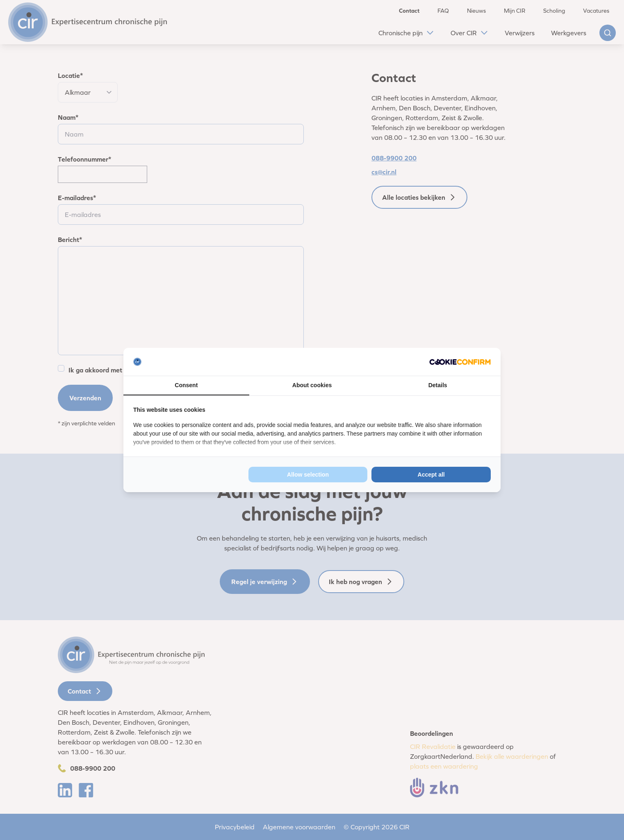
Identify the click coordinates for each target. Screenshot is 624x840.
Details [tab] (438, 385)
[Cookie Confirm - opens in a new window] (460, 362)
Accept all (431, 475)
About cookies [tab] (312, 385)
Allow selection (308, 475)
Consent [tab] (186, 385)
